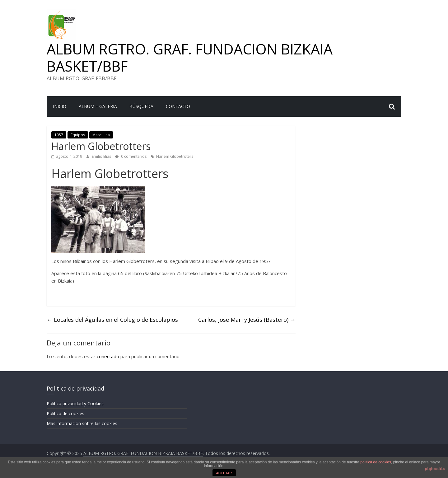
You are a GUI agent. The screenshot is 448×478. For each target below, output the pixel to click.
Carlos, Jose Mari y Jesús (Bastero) (247, 320)
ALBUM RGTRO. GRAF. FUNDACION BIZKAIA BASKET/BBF (190, 57)
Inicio (60, 106)
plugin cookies (435, 469)
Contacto (178, 106)
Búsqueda (141, 106)
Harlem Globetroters (175, 156)
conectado (108, 356)
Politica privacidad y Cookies (75, 403)
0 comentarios (131, 156)
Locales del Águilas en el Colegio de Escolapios (112, 320)
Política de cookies (65, 413)
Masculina (101, 135)
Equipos (78, 135)
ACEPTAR (224, 473)
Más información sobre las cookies (82, 423)
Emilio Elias (102, 156)
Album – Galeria (98, 106)
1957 (59, 135)
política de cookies (376, 462)
